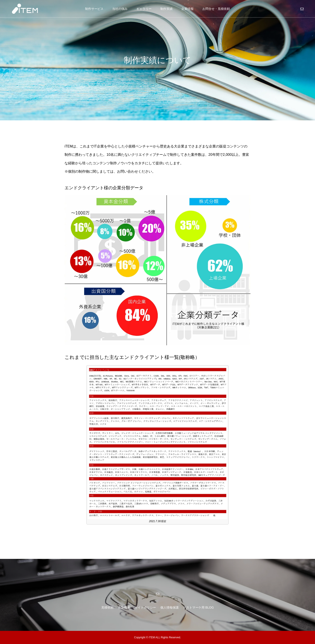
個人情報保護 (170, 607)
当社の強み (120, 9)
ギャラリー (144, 9)
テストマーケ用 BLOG (199, 607)
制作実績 (166, 9)
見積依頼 (107, 607)
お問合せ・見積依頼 (216, 9)
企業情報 (187, 9)
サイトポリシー (145, 607)
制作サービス (94, 9)
